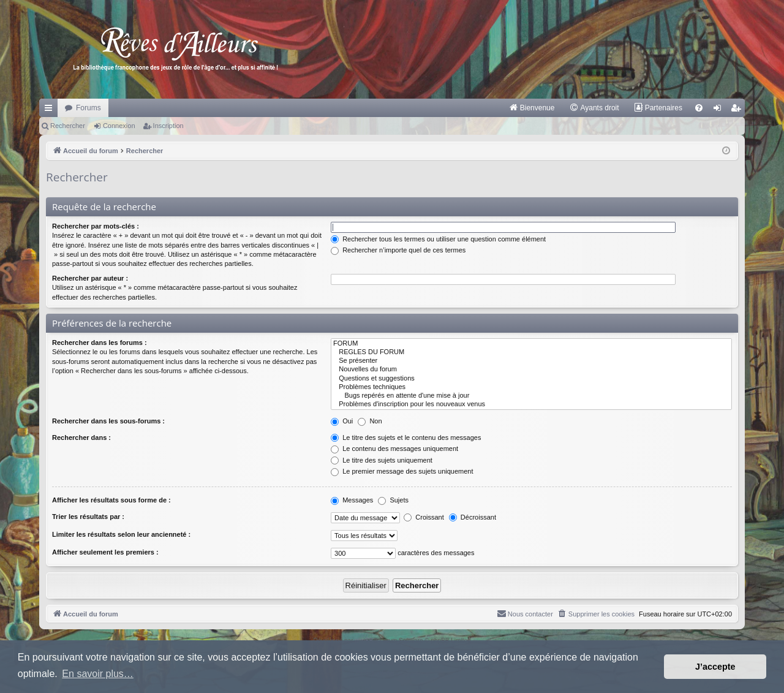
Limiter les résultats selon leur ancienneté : (121, 534)
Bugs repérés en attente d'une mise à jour (531, 396)
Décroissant (473, 517)
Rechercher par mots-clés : (96, 226)
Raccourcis (51, 110)
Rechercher (68, 126)
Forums (89, 108)
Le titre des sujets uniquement (382, 460)
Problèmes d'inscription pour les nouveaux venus (531, 404)
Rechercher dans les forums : (100, 343)
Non (370, 421)
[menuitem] (532, 108)
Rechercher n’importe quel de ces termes (398, 250)
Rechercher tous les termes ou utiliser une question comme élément (438, 239)
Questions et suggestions (531, 379)
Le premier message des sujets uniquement (402, 471)
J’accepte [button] (715, 667)
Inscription (168, 126)
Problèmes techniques (531, 387)
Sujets (393, 500)
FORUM (531, 344)
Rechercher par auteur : (90, 278)
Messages (352, 500)
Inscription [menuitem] (738, 110)
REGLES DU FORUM (531, 352)
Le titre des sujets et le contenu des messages (406, 437)
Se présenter (531, 361)
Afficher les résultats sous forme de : (111, 500)
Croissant (424, 517)
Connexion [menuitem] (720, 110)
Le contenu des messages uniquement (394, 449)
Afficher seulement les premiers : (105, 552)
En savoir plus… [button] (98, 674)
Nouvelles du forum (531, 369)
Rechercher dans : (81, 437)
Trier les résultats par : (88, 517)
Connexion (119, 126)
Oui (342, 421)
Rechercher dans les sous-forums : (108, 421)
